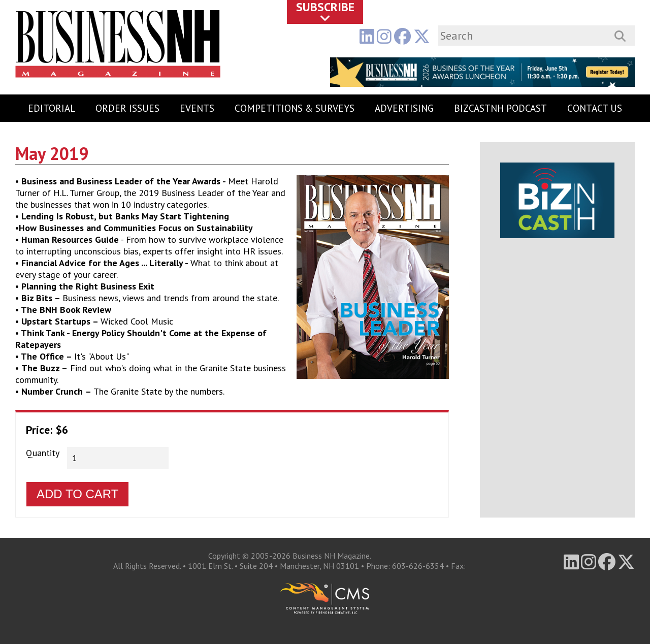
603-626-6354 (418, 566)
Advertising (404, 108)
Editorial (52, 108)
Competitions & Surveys (295, 108)
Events (197, 108)
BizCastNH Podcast (500, 108)
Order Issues (127, 108)
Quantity (43, 453)
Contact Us (595, 108)
